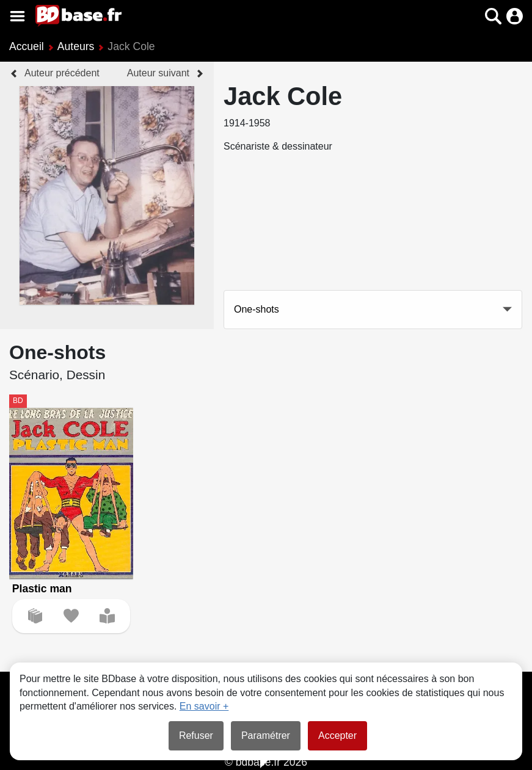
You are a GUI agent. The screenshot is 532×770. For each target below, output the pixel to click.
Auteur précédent (62, 73)
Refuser (196, 735)
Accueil (27, 46)
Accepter (337, 735)
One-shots (257, 309)
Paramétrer (266, 735)
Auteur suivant (158, 73)
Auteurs (76, 46)
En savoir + (204, 706)
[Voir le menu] (17, 16)
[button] (493, 16)
